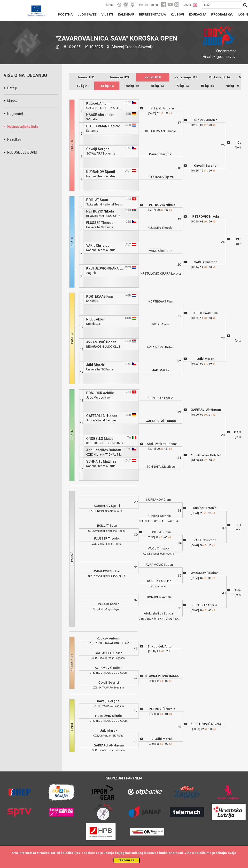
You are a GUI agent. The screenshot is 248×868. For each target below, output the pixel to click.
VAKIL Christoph (99, 246)
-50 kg (82, 86)
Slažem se (127, 860)
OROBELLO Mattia (100, 439)
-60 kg (132, 86)
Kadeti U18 (153, 77)
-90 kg (232, 86)
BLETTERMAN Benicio (103, 126)
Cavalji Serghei (98, 149)
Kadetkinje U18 (186, 77)
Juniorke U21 (119, 77)
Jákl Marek (95, 365)
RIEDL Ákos (95, 319)
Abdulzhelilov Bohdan (104, 450)
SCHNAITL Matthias (101, 462)
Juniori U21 (86, 77)
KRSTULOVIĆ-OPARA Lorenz (105, 268)
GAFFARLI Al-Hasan (102, 416)
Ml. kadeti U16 (219, 77)
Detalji (12, 88)
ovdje (232, 853)
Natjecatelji (16, 114)
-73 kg (182, 86)
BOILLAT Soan (97, 200)
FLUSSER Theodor (101, 223)
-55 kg (107, 86)
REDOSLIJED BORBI (22, 152)
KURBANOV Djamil (101, 172)
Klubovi (13, 101)
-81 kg (207, 86)
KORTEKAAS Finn (100, 297)
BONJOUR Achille (100, 393)
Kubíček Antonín (99, 103)
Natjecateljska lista (23, 127)
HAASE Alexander (100, 115)
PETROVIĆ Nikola (100, 211)
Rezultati (14, 139)
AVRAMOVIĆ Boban (101, 342)
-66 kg (157, 86)
